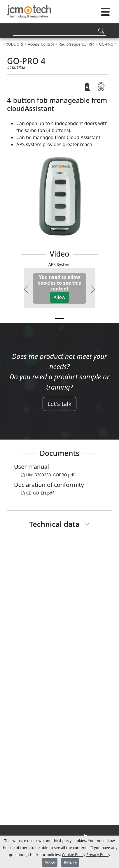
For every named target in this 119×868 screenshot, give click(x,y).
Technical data (54, 524)
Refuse (70, 862)
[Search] (60, 31)
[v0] (60, 319)
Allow (60, 297)
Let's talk (60, 404)
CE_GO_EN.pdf (37, 493)
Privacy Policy (98, 855)
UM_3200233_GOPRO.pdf (48, 475)
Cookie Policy (73, 855)
